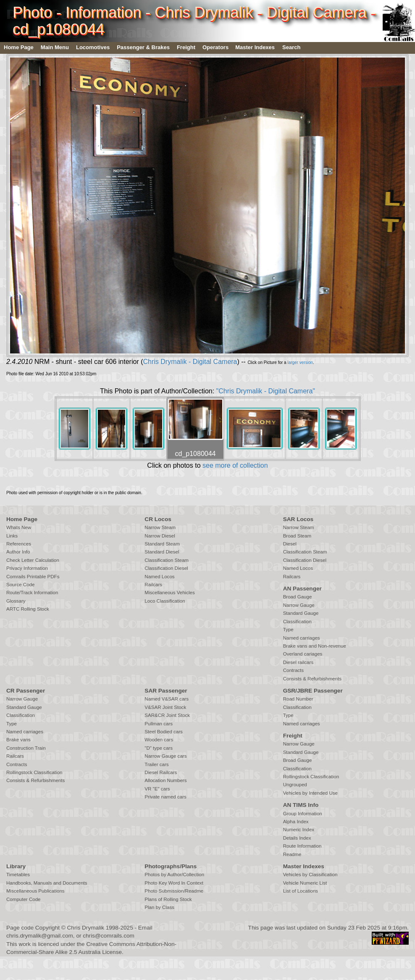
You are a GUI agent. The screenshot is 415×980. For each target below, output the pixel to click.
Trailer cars (156, 764)
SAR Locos (298, 519)
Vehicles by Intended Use (310, 793)
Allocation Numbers (165, 780)
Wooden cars (159, 740)
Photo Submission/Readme (174, 891)
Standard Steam (162, 544)
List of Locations (301, 891)
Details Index (297, 838)
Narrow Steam (160, 527)
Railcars (153, 585)
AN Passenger (302, 589)
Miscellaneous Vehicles (169, 593)
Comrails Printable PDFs (33, 577)
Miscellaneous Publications (35, 891)
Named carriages (302, 638)
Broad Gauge (298, 597)
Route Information (302, 846)
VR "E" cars (157, 789)
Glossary (16, 601)
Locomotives (93, 47)
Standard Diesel (162, 552)
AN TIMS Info (301, 805)
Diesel (290, 544)
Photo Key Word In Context (174, 883)
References (19, 544)
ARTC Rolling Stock (28, 609)
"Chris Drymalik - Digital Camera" (266, 391)
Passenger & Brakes (143, 47)
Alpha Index (296, 822)
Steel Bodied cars (164, 732)
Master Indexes (255, 47)
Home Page (19, 47)
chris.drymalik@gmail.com (40, 936)
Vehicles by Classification (310, 875)
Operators (215, 47)
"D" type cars (159, 748)
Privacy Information (27, 568)
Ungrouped (295, 785)
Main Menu (55, 47)
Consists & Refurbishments (312, 679)
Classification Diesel (166, 568)
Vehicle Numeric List (305, 883)
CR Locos (158, 519)
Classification (297, 622)
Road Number (298, 699)
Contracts (293, 670)
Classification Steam (167, 560)
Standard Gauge (301, 613)
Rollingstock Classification (34, 772)
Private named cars (165, 797)
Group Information (303, 814)
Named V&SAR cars (167, 699)
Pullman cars (159, 724)
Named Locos (159, 577)
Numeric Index (299, 830)
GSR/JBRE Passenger (313, 691)
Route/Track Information (32, 593)
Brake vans (18, 740)
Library (16, 866)
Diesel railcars (298, 662)
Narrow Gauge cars (165, 756)
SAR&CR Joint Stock (167, 715)
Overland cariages (303, 654)
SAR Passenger (166, 691)
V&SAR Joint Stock (165, 707)
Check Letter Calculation (33, 560)
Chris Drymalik (86, 928)
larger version (300, 362)
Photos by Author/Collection (174, 875)
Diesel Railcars (161, 772)
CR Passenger (26, 691)
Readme (292, 854)
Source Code (20, 585)
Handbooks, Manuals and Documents (47, 883)
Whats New (19, 527)
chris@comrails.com (109, 936)
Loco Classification (165, 601)
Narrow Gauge (299, 605)
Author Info (18, 552)
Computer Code (24, 899)
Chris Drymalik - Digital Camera (190, 362)
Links (12, 536)
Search (291, 47)
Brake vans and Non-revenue (315, 646)
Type (288, 630)
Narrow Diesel (160, 536)
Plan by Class (159, 907)
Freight (186, 47)
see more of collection (235, 465)
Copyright (47, 928)
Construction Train (26, 748)
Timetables (18, 875)
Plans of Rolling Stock (168, 899)
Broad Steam (297, 536)
